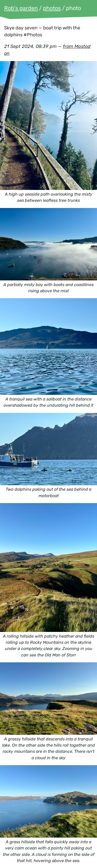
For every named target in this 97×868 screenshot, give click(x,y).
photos (52, 8)
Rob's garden (21, 8)
